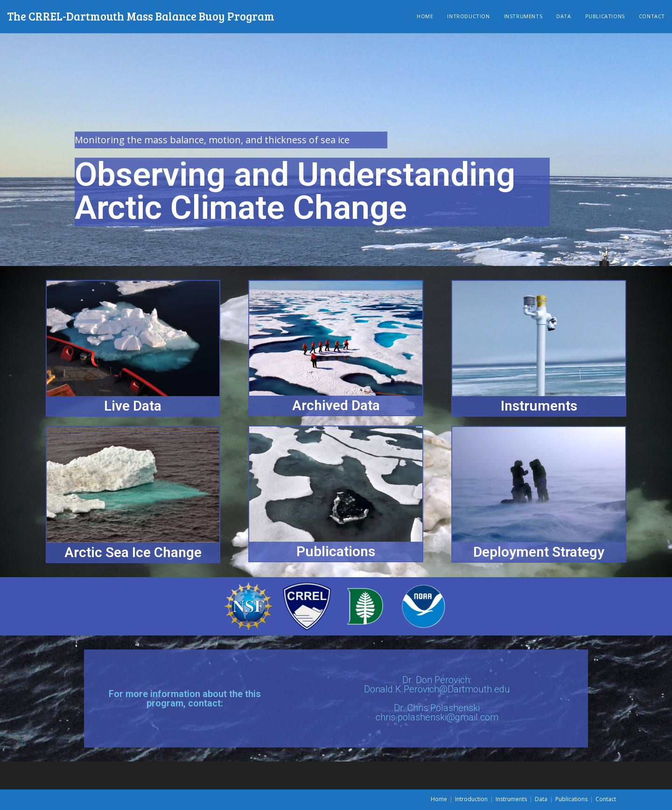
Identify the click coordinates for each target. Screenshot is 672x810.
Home (439, 799)
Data (541, 799)
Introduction (471, 799)
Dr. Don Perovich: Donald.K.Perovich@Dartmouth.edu (437, 684)
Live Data (133, 406)
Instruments (539, 406)
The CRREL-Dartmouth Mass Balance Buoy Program (141, 16)
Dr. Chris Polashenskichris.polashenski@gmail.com (437, 712)
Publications (336, 551)
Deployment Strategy (539, 552)
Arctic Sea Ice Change (133, 552)
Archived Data (336, 405)
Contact (606, 799)
